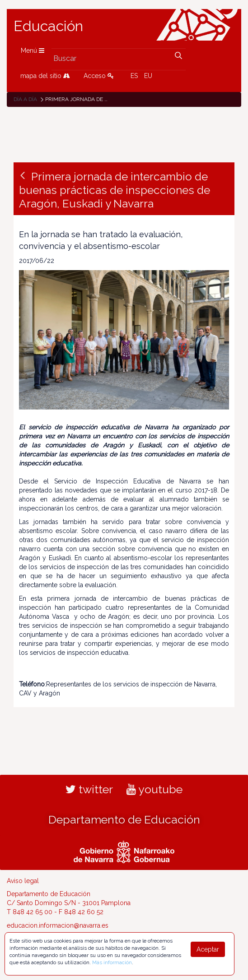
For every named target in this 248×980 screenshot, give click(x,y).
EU (148, 76)
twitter (89, 789)
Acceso (99, 76)
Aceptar (208, 949)
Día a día (25, 99)
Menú (33, 51)
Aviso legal (23, 881)
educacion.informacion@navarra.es (58, 925)
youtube (154, 789)
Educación (48, 26)
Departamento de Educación (124, 819)
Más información (112, 962)
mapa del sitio (45, 76)
